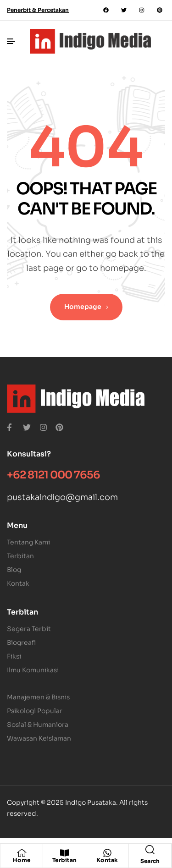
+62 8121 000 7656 (53, 475)
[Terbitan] (65, 853)
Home (22, 860)
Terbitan (65, 860)
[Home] (22, 853)
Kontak (107, 860)
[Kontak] (107, 853)
